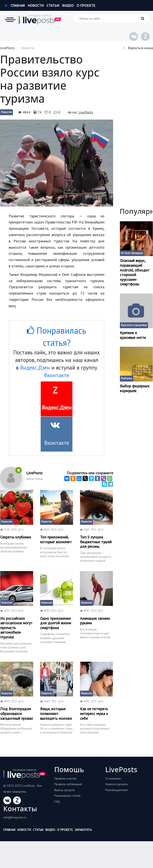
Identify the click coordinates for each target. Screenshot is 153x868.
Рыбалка (127, 378)
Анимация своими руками (95, 621)
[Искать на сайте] (111, 18)
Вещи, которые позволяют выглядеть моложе (56, 714)
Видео (68, 5)
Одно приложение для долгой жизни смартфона (56, 623)
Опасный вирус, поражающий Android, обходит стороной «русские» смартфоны (135, 272)
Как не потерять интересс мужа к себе (94, 714)
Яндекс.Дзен (35, 368)
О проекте (86, 5)
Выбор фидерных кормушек (135, 388)
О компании (113, 778)
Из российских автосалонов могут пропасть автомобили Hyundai (16, 628)
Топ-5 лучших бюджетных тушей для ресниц (96, 542)
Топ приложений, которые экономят (56, 539)
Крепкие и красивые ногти (133, 335)
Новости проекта (116, 784)
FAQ (57, 801)
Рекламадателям (116, 790)
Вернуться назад (138, 48)
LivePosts (7, 48)
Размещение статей (67, 796)
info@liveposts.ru (15, 817)
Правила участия (65, 778)
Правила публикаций (68, 784)
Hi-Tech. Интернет (132, 253)
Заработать (83, 830)
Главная (14, 5)
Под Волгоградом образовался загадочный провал (17, 714)
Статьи (53, 5)
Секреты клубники (15, 537)
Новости (36, 5)
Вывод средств (65, 790)
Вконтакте (57, 375)
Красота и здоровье (134, 325)
